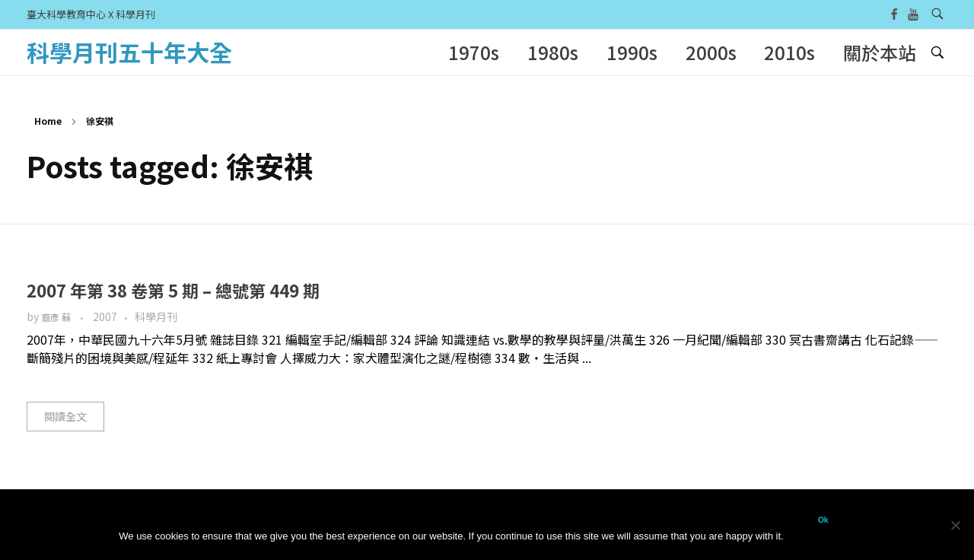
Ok (823, 520)
